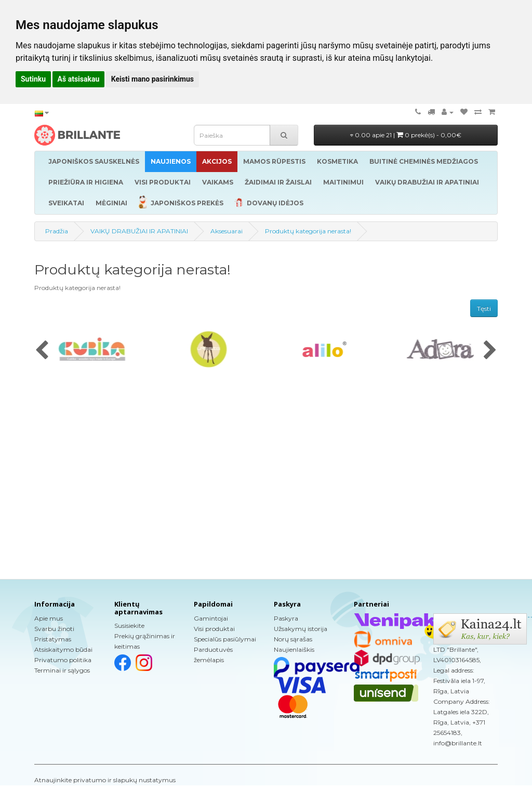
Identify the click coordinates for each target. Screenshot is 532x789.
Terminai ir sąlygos (62, 670)
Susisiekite (129, 626)
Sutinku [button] (33, 79)
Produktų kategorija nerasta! (308, 231)
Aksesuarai (227, 231)
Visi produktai (214, 629)
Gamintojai (211, 618)
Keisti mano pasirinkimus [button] (152, 79)
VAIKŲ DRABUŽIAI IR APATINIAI (139, 231)
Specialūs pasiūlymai (225, 639)
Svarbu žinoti (54, 629)
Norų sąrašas (293, 639)
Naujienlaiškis (294, 649)
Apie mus (49, 618)
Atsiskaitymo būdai (63, 649)
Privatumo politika (63, 660)
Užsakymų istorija (301, 629)
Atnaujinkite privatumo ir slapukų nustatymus (105, 780)
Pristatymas (53, 639)
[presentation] (42, 351)
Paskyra (286, 618)
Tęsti (484, 308)
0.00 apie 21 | (406, 135)
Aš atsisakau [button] (79, 79)
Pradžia (57, 231)
